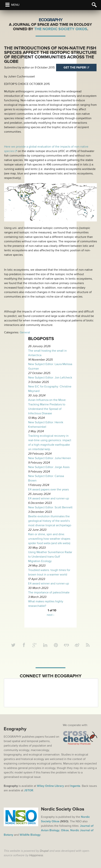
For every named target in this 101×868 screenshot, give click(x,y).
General (25, 332)
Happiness (36, 855)
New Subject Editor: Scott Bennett (50, 507)
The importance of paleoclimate (49, 592)
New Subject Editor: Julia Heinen (50, 458)
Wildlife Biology (30, 835)
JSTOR (29, 790)
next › (50, 615)
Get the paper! (75, 68)
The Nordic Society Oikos (61, 29)
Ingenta (75, 786)
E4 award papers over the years (48, 489)
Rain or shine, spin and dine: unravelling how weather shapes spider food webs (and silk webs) (49, 539)
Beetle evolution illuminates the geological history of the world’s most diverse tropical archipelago (50, 521)
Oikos (65, 830)
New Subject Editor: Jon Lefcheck (50, 378)
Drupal (44, 851)
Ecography (50, 20)
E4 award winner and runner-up (49, 498)
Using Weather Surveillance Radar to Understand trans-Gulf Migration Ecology (50, 557)
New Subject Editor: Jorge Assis (49, 467)
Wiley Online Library (50, 786)
